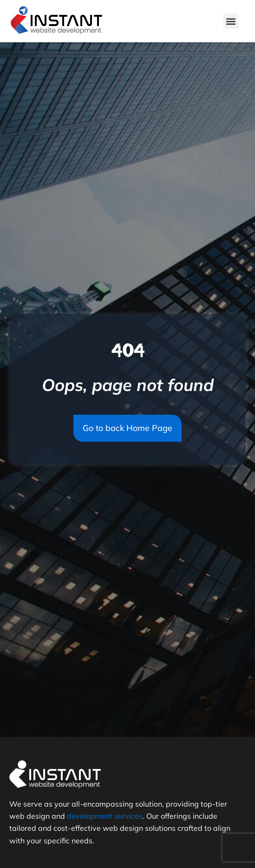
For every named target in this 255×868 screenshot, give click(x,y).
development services (105, 816)
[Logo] (57, 21)
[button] (231, 21)
